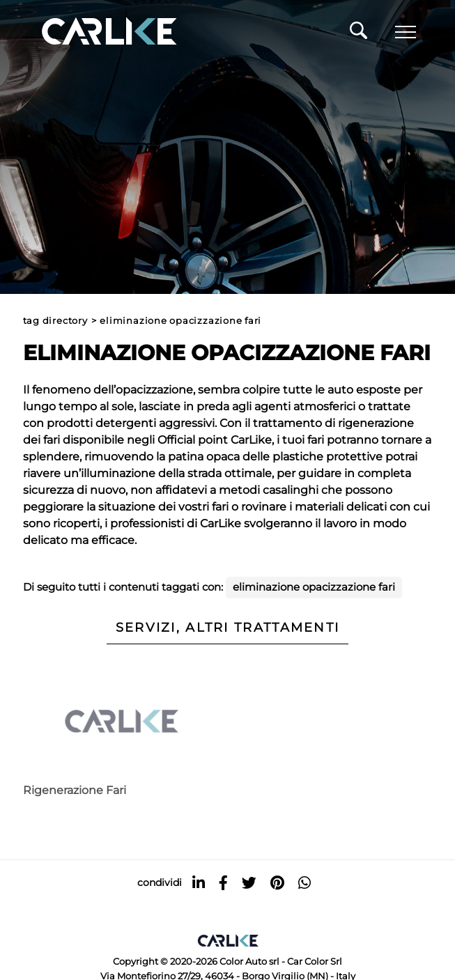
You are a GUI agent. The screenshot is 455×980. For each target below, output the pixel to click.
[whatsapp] (304, 883)
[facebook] (223, 883)
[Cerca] (358, 34)
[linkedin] (199, 883)
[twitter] (249, 883)
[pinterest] (277, 883)
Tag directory (55, 321)
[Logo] (89, 32)
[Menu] (406, 32)
